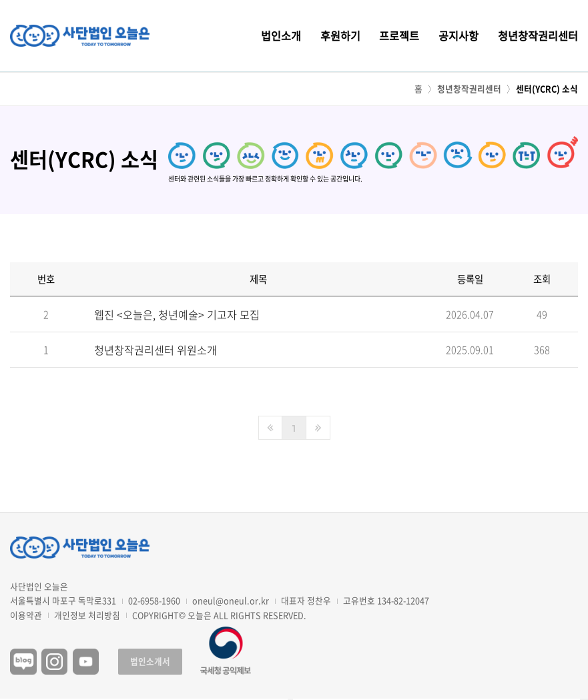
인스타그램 (55, 662)
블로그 (23, 662)
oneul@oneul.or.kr (231, 600)
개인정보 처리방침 (87, 616)
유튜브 (86, 662)
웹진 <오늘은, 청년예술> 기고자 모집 (177, 317)
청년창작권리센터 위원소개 (156, 353)
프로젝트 (399, 35)
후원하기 (340, 35)
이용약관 (26, 616)
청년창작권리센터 (538, 35)
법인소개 (281, 35)
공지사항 (459, 35)
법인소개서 (150, 661)
